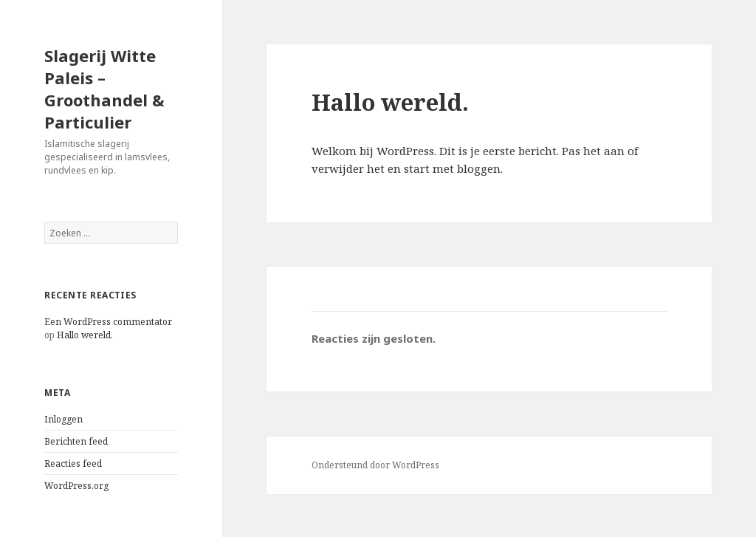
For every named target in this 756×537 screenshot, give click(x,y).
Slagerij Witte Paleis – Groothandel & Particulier (104, 89)
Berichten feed (76, 441)
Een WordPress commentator (108, 322)
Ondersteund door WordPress (375, 465)
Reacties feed (73, 464)
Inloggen (63, 419)
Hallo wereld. (85, 335)
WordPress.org (76, 486)
